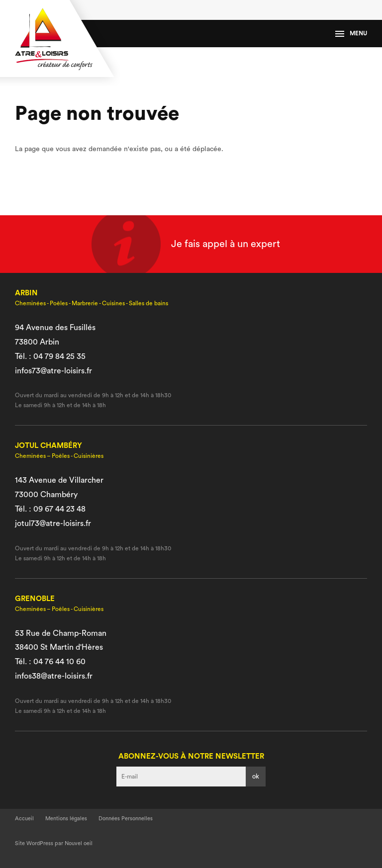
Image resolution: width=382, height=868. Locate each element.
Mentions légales (66, 819)
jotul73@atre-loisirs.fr (53, 523)
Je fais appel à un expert (226, 244)
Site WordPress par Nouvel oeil (54, 843)
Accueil (24, 819)
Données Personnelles (126, 819)
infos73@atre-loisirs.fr (53, 371)
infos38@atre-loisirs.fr (54, 676)
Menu (351, 34)
